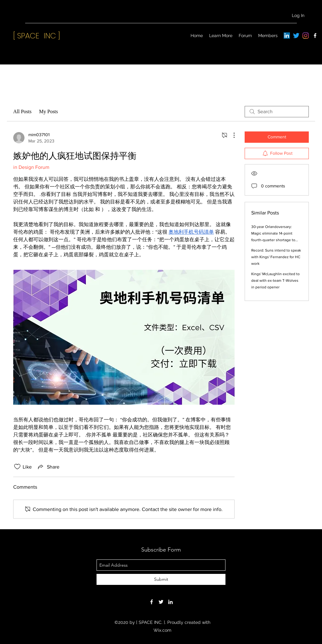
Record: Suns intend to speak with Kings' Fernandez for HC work (276, 257)
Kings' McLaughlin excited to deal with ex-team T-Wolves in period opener (275, 280)
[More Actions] (231, 135)
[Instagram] (306, 36)
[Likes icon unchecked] (17, 467)
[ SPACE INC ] (37, 36)
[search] (277, 112)
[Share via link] (48, 467)
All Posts (22, 111)
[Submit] (161, 579)
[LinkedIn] (287, 36)
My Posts (48, 111)
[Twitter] (296, 36)
